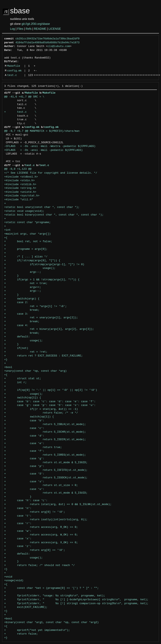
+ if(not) (16, 348)
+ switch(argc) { (22, 299)
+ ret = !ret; (26, 352)
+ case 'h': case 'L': (26, 501)
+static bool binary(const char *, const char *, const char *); (54, 215)
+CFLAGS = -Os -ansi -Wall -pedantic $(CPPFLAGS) (44, 150)
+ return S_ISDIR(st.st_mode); (45, 440)
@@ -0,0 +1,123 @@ (18, 169)
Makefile (14, 66)
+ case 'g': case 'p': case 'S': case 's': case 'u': (50, 405)
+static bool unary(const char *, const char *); (42, 207)
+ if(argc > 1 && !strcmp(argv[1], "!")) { (42, 280)
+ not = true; (26, 283)
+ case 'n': (18, 508)
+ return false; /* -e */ (41, 413)
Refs (29, 29)
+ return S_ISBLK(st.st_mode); (45, 424)
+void (8, 577)
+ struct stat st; (23, 379)
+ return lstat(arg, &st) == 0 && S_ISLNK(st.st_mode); (58, 504)
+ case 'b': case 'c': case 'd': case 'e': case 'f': (50, 402)
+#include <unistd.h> (20, 192)
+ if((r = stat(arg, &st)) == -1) (41, 409)
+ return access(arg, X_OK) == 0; (41, 543)
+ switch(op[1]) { (23, 398)
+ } (11, 276)
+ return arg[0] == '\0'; (35, 550)
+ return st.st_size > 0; (41, 485)
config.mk (14, 71)
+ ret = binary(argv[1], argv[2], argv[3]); (49, 329)
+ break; (22, 310)
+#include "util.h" (19, 200)
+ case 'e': (24, 443)
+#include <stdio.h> (20, 181)
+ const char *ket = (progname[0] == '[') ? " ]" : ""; (52, 588)
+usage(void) (14, 581)
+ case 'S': (24, 474)
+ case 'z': (18, 546)
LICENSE (55, 29)
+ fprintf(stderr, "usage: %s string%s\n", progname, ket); (55, 596)
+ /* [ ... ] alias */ (26, 257)
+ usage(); (30, 268)
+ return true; (33, 447)
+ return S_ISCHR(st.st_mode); (45, 432)
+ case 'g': (24, 459)
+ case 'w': (18, 531)
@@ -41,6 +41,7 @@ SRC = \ (24, 97)
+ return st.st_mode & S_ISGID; (46, 463)
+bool (8, 367)
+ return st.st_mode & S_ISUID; (46, 493)
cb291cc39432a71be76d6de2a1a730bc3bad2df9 (47, 39)
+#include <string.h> (20, 188)
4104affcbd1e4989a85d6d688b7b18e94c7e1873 (47, 43)
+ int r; (16, 383)
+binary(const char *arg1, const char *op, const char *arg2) (52, 622)
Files (20, 29)
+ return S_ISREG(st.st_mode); (45, 455)
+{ (6, 238)
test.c (12, 75)
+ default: (17, 337)
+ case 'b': (24, 421)
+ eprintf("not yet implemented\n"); (37, 630)
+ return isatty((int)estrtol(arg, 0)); (46, 520)
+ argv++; (23, 287)
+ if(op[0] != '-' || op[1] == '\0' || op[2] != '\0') (51, 390)
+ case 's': (24, 482)
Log (12, 29)
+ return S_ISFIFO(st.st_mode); (46, 470)
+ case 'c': (24, 428)
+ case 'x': (18, 539)
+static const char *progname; (28, 222)
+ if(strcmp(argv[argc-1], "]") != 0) (44, 265)
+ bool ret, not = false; (28, 242)
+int (7, 230)
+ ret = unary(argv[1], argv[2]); (41, 318)
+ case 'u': (24, 489)
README (40, 29)
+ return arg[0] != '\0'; (35, 512)
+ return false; (21, 634)
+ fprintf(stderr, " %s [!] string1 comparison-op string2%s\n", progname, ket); (76, 604)
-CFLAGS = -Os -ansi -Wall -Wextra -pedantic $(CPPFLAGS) (50, 146)
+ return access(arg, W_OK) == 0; (41, 535)
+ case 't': (18, 516)
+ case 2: (16, 303)
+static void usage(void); (24, 211)
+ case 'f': (24, 451)
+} (6, 360)
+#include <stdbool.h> (21, 177)
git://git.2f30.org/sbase (36, 24)
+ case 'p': (24, 466)
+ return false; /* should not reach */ (40, 565)
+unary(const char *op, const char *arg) (36, 371)
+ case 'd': (24, 436)
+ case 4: (16, 325)
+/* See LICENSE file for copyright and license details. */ (51, 173)
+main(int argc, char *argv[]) (28, 234)
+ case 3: (16, 314)
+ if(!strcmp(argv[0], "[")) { (32, 261)
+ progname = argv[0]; (26, 249)
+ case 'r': (18, 524)
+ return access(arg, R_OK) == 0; (41, 527)
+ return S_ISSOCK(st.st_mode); (46, 478)
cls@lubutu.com (59, 46)
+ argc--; (23, 272)
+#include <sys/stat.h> (22, 196)
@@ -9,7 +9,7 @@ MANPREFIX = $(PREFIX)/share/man (42, 131)
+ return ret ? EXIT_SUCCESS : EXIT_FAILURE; (44, 356)
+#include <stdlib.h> (20, 184)
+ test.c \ (20, 112)
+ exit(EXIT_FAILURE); (26, 607)
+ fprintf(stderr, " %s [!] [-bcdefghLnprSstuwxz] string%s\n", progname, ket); (76, 600)
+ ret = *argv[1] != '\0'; (36, 306)
